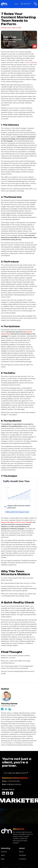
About (21, 853)
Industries (23, 856)
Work (3, 856)
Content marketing (30, 62)
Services (4, 853)
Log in (16, 4)
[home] (5, 4)
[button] (35, 4)
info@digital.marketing (12, 785)
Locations (23, 860)
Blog (3, 860)
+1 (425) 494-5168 (11, 782)
